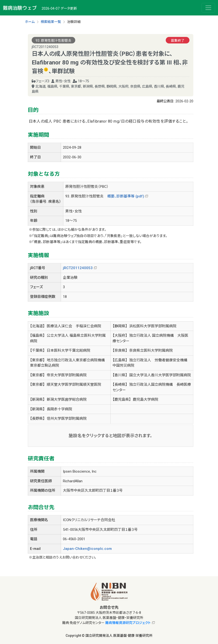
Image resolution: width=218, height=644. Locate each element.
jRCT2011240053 (78, 268)
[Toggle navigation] (208, 8)
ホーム (30, 22)
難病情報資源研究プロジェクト (128, 623)
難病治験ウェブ (20, 8)
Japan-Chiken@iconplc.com (87, 549)
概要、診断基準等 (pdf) (126, 196)
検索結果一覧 (51, 22)
